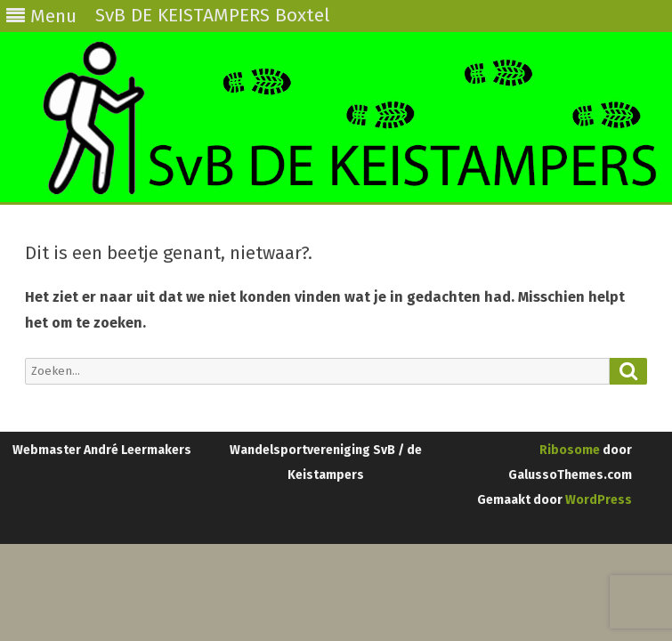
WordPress (597, 500)
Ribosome (570, 450)
